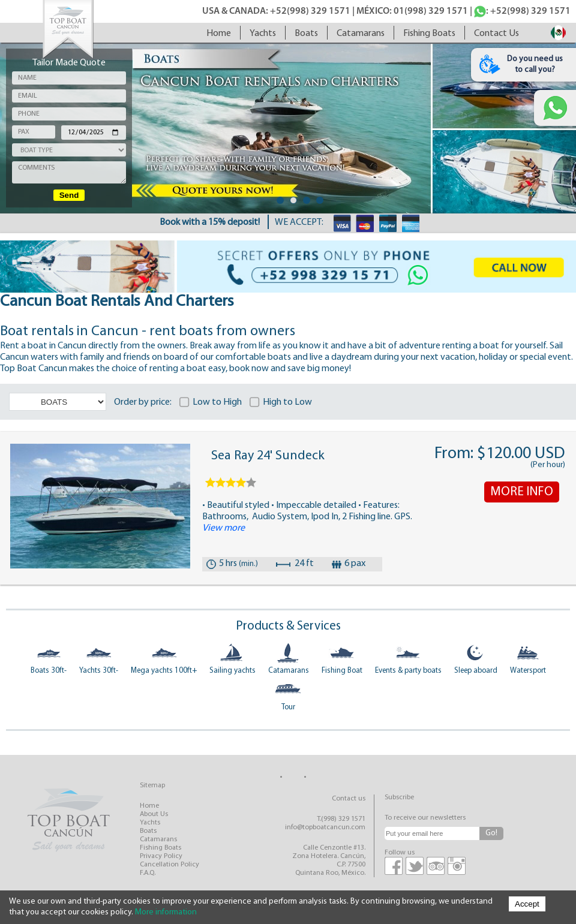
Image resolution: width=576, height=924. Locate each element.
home (219, 34)
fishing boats (429, 34)
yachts (263, 34)
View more (223, 528)
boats (306, 34)
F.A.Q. (148, 873)
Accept (527, 904)
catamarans (361, 34)
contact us (496, 34)
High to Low (286, 402)
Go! (491, 833)
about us (154, 814)
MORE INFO (522, 492)
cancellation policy (169, 865)
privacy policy (161, 856)
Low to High (216, 402)
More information (166, 912)
